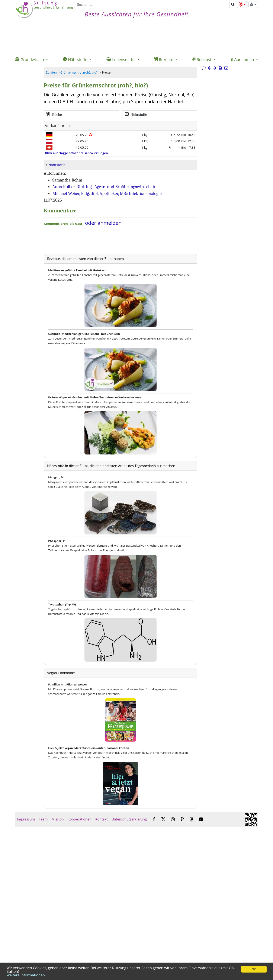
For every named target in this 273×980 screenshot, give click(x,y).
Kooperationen (80, 819)
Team (43, 819)
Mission (58, 819)
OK (254, 969)
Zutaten (51, 72)
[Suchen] (152, 5)
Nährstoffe (57, 165)
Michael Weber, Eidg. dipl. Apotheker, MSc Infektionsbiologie (107, 193)
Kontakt (102, 819)
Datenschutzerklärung (129, 819)
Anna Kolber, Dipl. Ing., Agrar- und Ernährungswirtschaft (104, 187)
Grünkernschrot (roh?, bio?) (79, 72)
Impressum (26, 819)
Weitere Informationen (26, 975)
